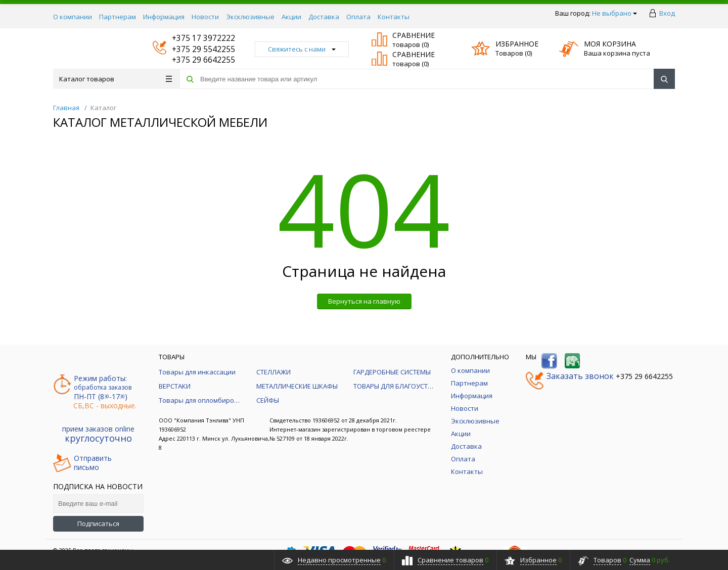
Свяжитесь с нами (302, 49)
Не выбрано (615, 13)
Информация (164, 17)
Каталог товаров (116, 79)
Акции (291, 17)
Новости (205, 17)
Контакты (394, 17)
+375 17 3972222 (194, 38)
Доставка (324, 17)
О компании (73, 17)
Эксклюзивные (250, 17)
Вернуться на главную (364, 301)
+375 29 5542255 (194, 49)
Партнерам (118, 17)
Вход (667, 13)
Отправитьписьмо (82, 463)
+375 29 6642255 (194, 60)
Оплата (358, 17)
